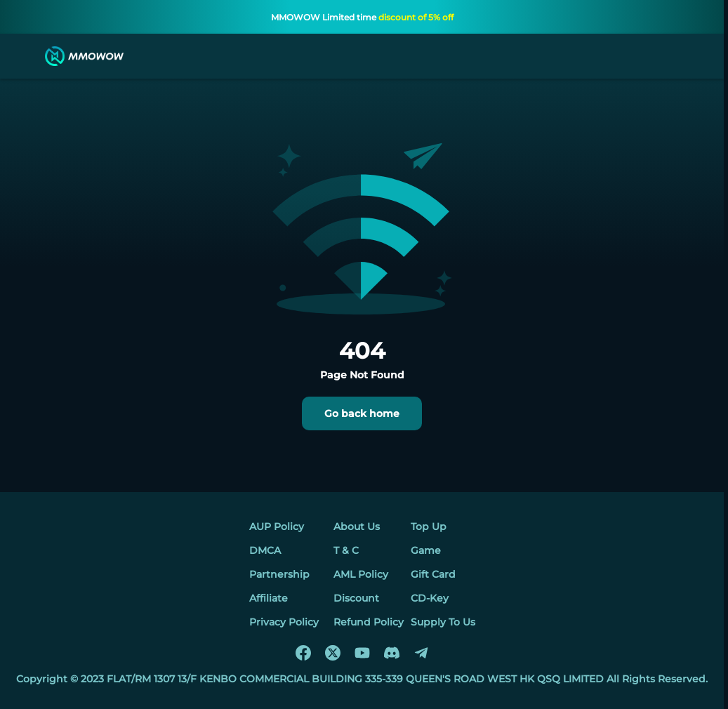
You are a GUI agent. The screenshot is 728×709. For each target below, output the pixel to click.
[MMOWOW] (84, 56)
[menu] (24, 56)
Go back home (362, 413)
